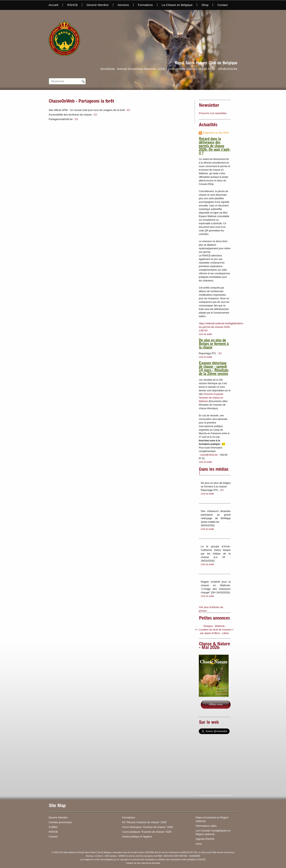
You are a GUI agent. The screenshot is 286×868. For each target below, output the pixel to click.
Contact (222, 5)
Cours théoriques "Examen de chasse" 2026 (147, 827)
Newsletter (209, 106)
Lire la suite (205, 334)
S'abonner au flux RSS (214, 133)
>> (232, 630)
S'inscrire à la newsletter (213, 113)
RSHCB (72, 5)
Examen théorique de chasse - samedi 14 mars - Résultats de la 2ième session (214, 369)
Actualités (208, 125)
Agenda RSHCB (205, 839)
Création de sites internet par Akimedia (143, 863)
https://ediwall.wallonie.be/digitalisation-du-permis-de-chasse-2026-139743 (221, 327)
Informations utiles (206, 826)
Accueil (53, 5)
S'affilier (53, 827)
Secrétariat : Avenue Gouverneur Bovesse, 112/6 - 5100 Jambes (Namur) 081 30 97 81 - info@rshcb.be (169, 69)
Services (123, 5)
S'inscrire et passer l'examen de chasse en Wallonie (211, 398)
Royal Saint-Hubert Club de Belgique (206, 63)
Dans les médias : (214, 472)
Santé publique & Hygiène (137, 837)
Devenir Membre (98, 5)
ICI (129, 110)
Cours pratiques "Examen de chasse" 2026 (147, 832)
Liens (199, 844)
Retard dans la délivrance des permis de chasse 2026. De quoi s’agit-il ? (215, 146)
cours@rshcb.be (209, 455)
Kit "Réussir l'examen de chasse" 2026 (144, 822)
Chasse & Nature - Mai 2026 (214, 646)
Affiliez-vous (216, 704)
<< (196, 630)
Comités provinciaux (60, 822)
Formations (145, 5)
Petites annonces (214, 619)
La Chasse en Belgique (177, 5)
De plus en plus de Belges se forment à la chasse (214, 344)
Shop (205, 5)
